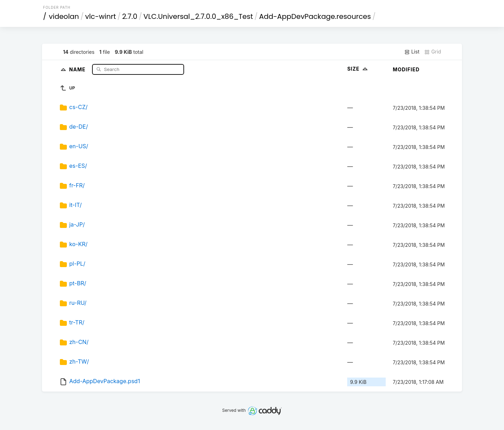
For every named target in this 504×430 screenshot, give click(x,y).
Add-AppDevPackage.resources (315, 16)
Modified (406, 69)
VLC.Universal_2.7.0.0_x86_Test (198, 16)
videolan (64, 16)
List (412, 52)
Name (78, 69)
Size (358, 69)
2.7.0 (130, 16)
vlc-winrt (100, 16)
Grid (433, 52)
